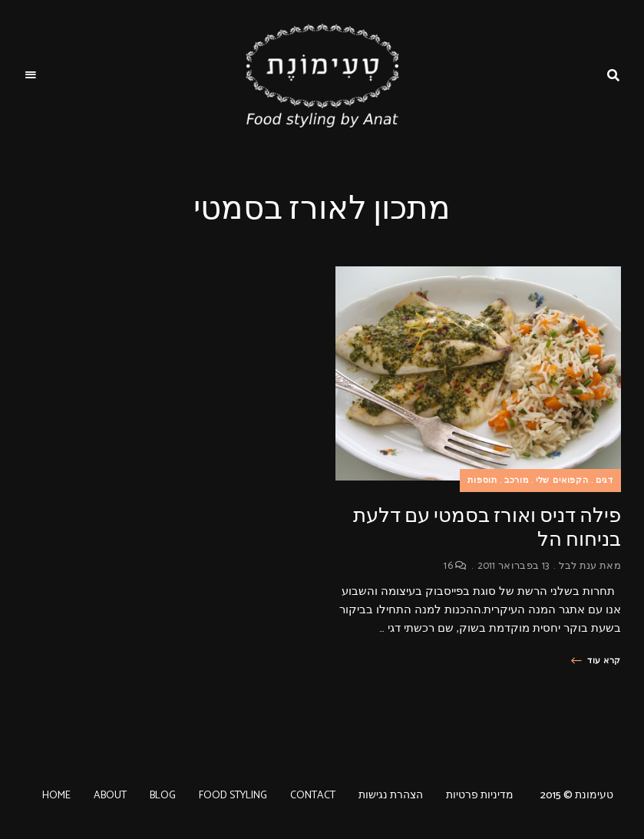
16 (455, 566)
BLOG (163, 796)
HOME (56, 796)
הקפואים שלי (562, 481)
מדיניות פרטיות (480, 796)
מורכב (517, 481)
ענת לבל (578, 566)
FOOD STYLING (233, 796)
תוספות (482, 481)
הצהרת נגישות (391, 796)
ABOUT (110, 796)
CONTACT (313, 796)
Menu (31, 75)
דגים (604, 481)
